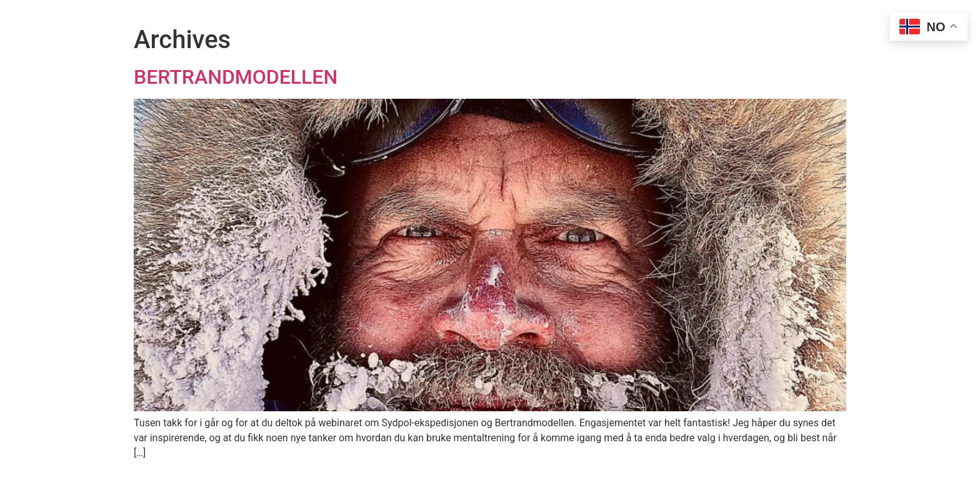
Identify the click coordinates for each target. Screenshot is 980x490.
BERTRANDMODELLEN (236, 77)
